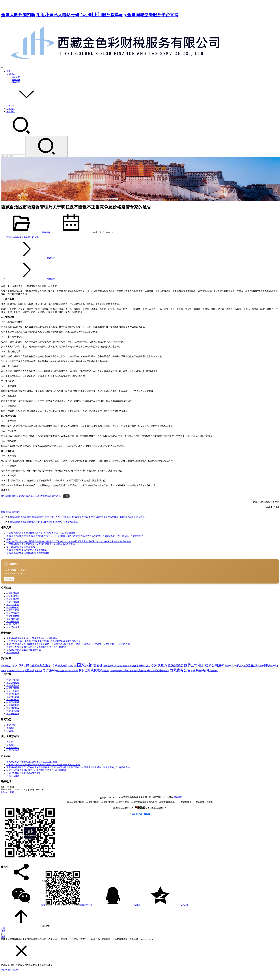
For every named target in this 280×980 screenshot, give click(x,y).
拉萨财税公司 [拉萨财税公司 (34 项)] (267, 665)
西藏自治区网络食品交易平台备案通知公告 (27, 550)
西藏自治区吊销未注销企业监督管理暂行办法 (28, 553)
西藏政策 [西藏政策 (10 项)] (166, 671)
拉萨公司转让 (13, 602)
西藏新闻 (16, 80)
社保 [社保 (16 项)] (66, 671)
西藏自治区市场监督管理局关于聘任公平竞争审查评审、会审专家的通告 (41, 533)
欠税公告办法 (13, 653)
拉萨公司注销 (13, 599)
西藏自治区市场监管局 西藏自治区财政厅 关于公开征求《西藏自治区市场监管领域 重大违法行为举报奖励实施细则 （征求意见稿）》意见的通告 (78, 517)
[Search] (46, 146)
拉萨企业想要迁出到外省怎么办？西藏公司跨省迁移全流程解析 (36, 770)
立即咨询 (9, 579)
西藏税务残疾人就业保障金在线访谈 (24, 650)
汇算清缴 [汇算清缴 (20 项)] (29, 671)
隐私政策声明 (13, 748)
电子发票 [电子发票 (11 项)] (38, 671)
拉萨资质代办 (13, 613)
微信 (47, 905)
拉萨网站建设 (13, 622)
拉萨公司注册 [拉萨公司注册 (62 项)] (194, 665)
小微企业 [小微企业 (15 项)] (132, 666)
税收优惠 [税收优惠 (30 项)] (84, 670)
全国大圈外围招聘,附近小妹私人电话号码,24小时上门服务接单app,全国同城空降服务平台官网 (90, 15)
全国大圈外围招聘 (10, 970)
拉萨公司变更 (13, 596)
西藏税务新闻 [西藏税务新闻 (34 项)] (200, 670)
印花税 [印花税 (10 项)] (70, 666)
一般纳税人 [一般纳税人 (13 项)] (6, 666)
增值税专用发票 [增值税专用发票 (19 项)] (111, 666)
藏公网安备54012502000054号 (153, 808)
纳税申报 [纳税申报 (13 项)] (114, 671)
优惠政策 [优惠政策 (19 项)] (63, 666)
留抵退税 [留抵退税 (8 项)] (61, 671)
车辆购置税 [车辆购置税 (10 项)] (214, 671)
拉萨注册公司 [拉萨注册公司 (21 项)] (251, 666)
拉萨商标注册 (13, 619)
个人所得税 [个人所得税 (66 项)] (20, 665)
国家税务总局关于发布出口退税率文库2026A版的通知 (32, 638)
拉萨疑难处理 (13, 616)
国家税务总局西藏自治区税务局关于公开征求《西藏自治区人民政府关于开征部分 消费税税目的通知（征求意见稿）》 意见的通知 (68, 644)
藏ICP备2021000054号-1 (125, 808)
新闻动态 (11, 74)
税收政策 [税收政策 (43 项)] (97, 670)
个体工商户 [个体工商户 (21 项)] (36, 666)
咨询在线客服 (8, 792)
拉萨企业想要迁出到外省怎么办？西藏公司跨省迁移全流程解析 (36, 647)
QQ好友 (116, 905)
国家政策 (16, 77)
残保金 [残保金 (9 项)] (9, 671)
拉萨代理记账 (13, 610)
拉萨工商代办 (13, 605)
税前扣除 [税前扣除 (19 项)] (74, 671)
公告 (9, 539)
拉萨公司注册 (13, 593)
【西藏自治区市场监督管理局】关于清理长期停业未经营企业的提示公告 (41, 544)
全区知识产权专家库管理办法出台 (23, 547)
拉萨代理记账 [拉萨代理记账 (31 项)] (159, 665)
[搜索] (21, 135)
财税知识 (16, 82)
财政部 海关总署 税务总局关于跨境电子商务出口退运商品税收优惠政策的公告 (43, 641)
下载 (66, 496)
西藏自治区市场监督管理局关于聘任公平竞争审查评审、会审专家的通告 (44, 522)
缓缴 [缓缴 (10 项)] (120, 671)
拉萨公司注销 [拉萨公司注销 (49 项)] (215, 665)
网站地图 (178, 797)
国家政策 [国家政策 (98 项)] (85, 665)
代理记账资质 (13, 750)
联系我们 (11, 109)
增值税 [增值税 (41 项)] (98, 665)
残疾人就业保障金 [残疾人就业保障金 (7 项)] (18, 671)
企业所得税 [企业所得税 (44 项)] (50, 665)
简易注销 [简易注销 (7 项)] (106, 671)
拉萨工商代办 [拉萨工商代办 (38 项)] (234, 665)
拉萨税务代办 (13, 607)
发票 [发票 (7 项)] (75, 666)
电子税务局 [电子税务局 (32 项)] (50, 670)
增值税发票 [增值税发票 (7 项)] (123, 666)
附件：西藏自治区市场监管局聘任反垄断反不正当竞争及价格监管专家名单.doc (31, 496)
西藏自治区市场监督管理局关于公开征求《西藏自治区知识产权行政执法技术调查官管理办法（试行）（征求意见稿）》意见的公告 (69, 541)
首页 (9, 71)
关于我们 (11, 111)
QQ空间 (164, 905)
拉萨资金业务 (13, 627)
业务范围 (11, 106)
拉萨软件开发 (13, 624)
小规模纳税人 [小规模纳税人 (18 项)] (143, 666)
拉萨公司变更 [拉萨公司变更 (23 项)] (176, 666)
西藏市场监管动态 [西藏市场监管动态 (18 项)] (132, 671)
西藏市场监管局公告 (11, 512)
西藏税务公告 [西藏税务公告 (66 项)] (180, 670)
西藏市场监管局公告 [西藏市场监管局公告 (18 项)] (151, 671)
